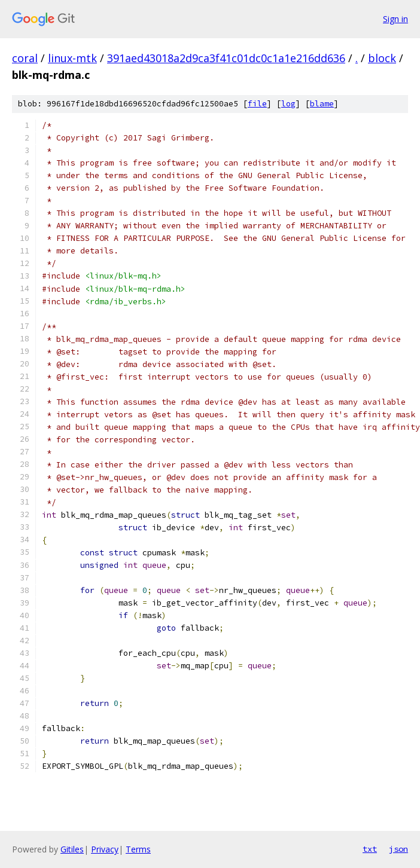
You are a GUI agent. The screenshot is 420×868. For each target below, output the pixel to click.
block (382, 58)
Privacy (105, 849)
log (288, 104)
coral (25, 58)
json (398, 849)
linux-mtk (72, 58)
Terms (138, 849)
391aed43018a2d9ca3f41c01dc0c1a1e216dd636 (226, 58)
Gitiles (72, 849)
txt (370, 849)
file (257, 104)
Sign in (395, 19)
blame (322, 104)
